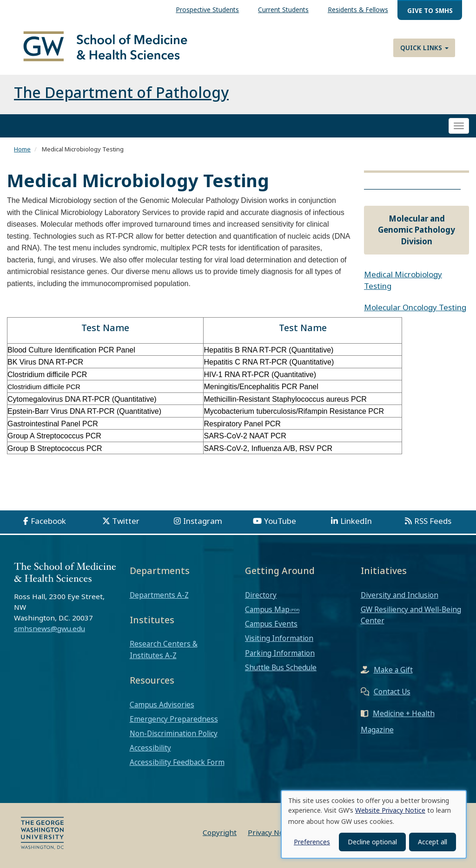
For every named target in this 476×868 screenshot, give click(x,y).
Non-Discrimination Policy (174, 733)
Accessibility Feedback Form (177, 763)
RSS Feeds (433, 521)
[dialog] (374, 824)
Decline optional (372, 842)
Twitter (126, 521)
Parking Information (280, 653)
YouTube (280, 521)
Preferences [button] (312, 842)
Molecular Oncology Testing (415, 307)
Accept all (433, 842)
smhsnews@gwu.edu (50, 628)
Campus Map (267, 609)
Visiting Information (279, 639)
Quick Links (424, 48)
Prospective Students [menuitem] (207, 10)
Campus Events (271, 624)
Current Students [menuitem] (283, 10)
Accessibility (150, 748)
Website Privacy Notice (390, 810)
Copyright (220, 832)
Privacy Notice (272, 832)
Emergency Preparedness (174, 719)
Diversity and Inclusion (400, 595)
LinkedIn (356, 521)
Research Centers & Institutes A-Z (164, 650)
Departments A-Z (159, 595)
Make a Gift (393, 670)
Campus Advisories (162, 705)
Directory (261, 595)
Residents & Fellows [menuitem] (358, 10)
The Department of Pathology (121, 92)
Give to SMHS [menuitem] (430, 10)
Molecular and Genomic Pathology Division (416, 230)
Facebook (48, 521)
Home (22, 149)
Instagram (203, 521)
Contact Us (392, 692)
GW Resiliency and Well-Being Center (411, 615)
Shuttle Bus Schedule (281, 667)
